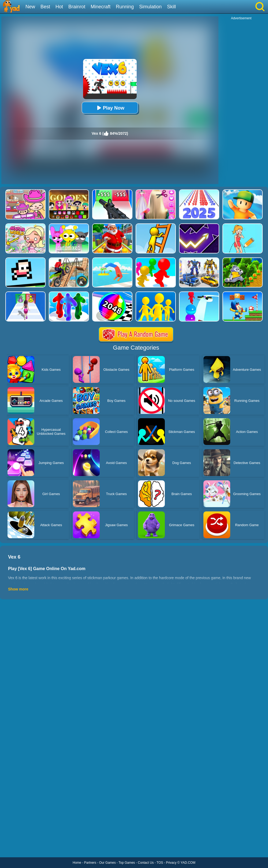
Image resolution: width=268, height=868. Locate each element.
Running (125, 7)
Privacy (171, 863)
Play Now (110, 108)
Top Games (127, 863)
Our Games (107, 863)
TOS (160, 863)
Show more (18, 589)
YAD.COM (188, 863)
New (30, 7)
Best (45, 7)
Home (77, 863)
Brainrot (77, 7)
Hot (59, 7)
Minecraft (100, 7)
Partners (90, 863)
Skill (171, 7)
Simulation (150, 7)
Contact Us (146, 863)
